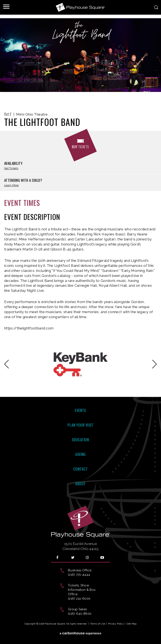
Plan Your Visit (80, 425)
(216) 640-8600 (80, 614)
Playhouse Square (80, 7)
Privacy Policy (116, 624)
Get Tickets (11, 168)
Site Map (132, 624)
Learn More (12, 185)
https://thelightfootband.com (29, 328)
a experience (81, 633)
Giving (80, 454)
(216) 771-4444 (79, 575)
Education (81, 440)
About (80, 484)
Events (80, 410)
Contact (81, 469)
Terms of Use (98, 624)
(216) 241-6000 (79, 599)
